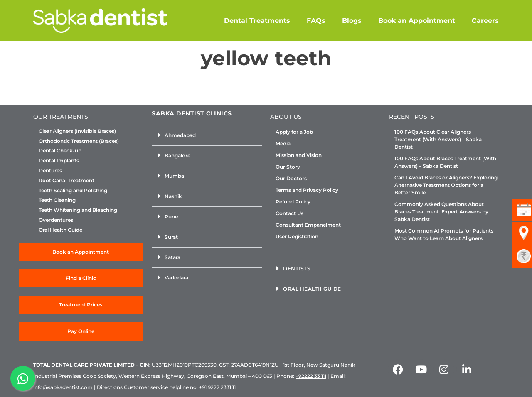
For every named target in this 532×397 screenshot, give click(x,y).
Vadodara (176, 278)
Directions (110, 387)
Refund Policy (293, 202)
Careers (485, 21)
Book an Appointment (417, 21)
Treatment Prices (81, 305)
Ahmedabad (180, 135)
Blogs (352, 21)
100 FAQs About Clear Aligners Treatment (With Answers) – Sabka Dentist (438, 139)
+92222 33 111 (311, 376)
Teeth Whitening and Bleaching (78, 210)
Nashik (173, 196)
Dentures (50, 171)
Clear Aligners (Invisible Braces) (77, 131)
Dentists (297, 268)
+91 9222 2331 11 (217, 387)
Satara (172, 257)
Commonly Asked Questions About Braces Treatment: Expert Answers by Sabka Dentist (441, 212)
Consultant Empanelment (308, 225)
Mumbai (175, 176)
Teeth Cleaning (57, 200)
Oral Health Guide (60, 230)
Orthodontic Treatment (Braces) (79, 141)
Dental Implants (59, 161)
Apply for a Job (294, 132)
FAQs (316, 21)
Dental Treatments (257, 21)
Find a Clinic (81, 278)
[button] (207, 136)
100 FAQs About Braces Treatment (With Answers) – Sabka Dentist (445, 162)
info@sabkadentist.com (63, 387)
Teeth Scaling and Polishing (73, 191)
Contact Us (289, 213)
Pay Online (81, 331)
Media (283, 143)
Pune (171, 217)
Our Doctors (291, 178)
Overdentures (56, 220)
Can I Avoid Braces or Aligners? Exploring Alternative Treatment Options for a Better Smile (446, 185)
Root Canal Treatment (66, 181)
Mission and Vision (299, 155)
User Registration (297, 236)
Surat (171, 237)
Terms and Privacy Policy (307, 190)
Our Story (288, 167)
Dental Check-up (60, 151)
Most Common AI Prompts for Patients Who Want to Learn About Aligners (444, 234)
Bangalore (177, 156)
